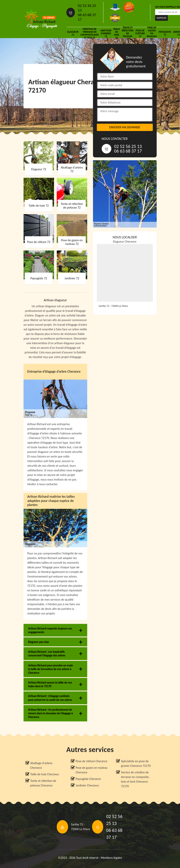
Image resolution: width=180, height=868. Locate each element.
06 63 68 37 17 (87, 17)
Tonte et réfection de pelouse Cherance (43, 783)
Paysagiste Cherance (88, 779)
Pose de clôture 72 (140, 33)
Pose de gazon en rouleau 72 (152, 33)
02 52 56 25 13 (87, 8)
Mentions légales (111, 858)
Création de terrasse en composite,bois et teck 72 (90, 33)
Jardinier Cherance (87, 785)
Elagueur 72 (73, 33)
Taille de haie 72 (117, 33)
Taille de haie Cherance (45, 774)
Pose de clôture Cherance (92, 761)
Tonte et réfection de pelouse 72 (128, 33)
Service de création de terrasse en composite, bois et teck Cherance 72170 (135, 779)
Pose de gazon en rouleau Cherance (92, 770)
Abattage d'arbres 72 (106, 33)
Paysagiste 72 (165, 33)
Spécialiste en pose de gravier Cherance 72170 (136, 763)
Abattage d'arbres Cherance (41, 765)
